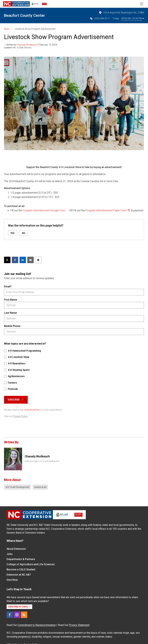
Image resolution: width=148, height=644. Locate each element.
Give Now (12, 580)
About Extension (16, 549)
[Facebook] (10, 615)
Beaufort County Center (24, 15)
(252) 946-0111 (100, 18)
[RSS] (24, 615)
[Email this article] (30, 260)
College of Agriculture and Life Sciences (31, 564)
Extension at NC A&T (19, 575)
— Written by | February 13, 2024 (31, 45)
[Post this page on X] (7, 260)
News (7, 29)
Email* (8, 286)
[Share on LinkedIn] (23, 260)
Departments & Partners (21, 559)
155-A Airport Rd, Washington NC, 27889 (121, 13)
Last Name (10, 313)
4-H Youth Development (17, 487)
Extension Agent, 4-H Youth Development (42, 461)
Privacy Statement (79, 625)
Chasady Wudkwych (27, 45)
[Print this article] (38, 260)
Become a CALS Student (21, 569)
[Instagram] (17, 615)
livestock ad (40, 487)
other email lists (32, 410)
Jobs (10, 554)
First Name (10, 300)
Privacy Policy (21, 416)
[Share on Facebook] (15, 260)
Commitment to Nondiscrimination (37, 625)
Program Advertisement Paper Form (106, 210)
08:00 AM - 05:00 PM (133, 18)
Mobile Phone (12, 326)
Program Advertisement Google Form (44, 210)
